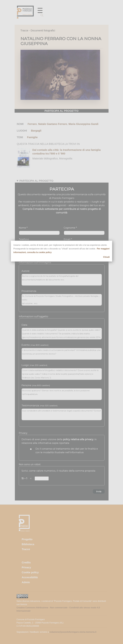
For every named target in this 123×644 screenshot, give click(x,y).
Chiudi (106, 257)
